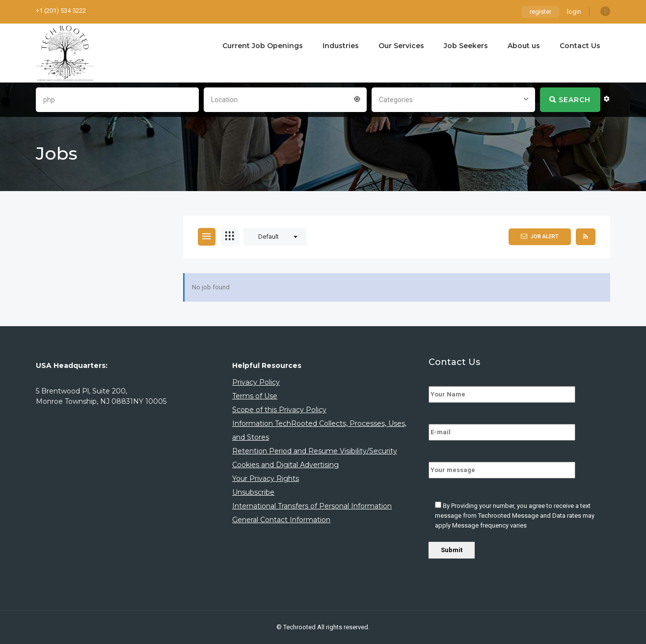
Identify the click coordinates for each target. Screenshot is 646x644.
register (540, 12)
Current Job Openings (263, 46)
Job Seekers (466, 46)
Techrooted (300, 627)
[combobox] (285, 99)
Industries (341, 46)
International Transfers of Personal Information (312, 506)
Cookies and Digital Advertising (285, 465)
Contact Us (580, 46)
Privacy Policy (256, 382)
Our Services (401, 46)
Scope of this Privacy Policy (279, 410)
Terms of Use (255, 396)
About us (524, 46)
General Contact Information (281, 520)
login (574, 12)
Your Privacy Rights (266, 478)
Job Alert (540, 236)
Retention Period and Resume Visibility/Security (315, 451)
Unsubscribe (253, 492)
